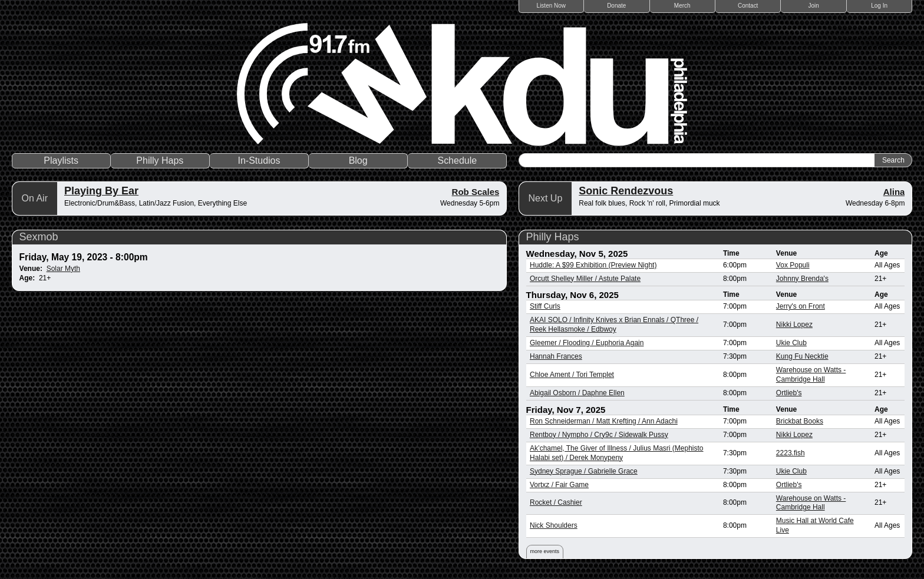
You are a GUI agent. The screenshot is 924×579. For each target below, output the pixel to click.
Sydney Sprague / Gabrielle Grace (584, 471)
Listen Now (551, 6)
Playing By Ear (101, 191)
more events (545, 551)
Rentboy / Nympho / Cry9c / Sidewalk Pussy (599, 435)
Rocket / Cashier (556, 502)
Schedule (457, 161)
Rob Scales (476, 192)
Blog (358, 161)
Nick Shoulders (554, 525)
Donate (616, 6)
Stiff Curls (545, 306)
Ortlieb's (789, 393)
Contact (748, 6)
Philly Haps (160, 161)
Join (814, 6)
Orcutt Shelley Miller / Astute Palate (585, 279)
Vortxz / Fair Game (559, 485)
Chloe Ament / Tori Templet (572, 375)
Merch (682, 6)
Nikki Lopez (794, 325)
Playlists (61, 161)
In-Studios (259, 161)
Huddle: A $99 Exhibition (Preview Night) (593, 265)
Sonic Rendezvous (626, 191)
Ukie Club (791, 343)
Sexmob (39, 237)
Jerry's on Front (801, 306)
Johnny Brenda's (802, 279)
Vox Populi (793, 265)
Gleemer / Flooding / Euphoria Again (587, 343)
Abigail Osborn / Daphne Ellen (577, 393)
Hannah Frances (556, 356)
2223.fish (791, 453)
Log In (879, 6)
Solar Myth (63, 269)
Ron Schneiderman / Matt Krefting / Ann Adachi (604, 421)
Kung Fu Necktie (802, 356)
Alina (894, 192)
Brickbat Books (800, 421)
